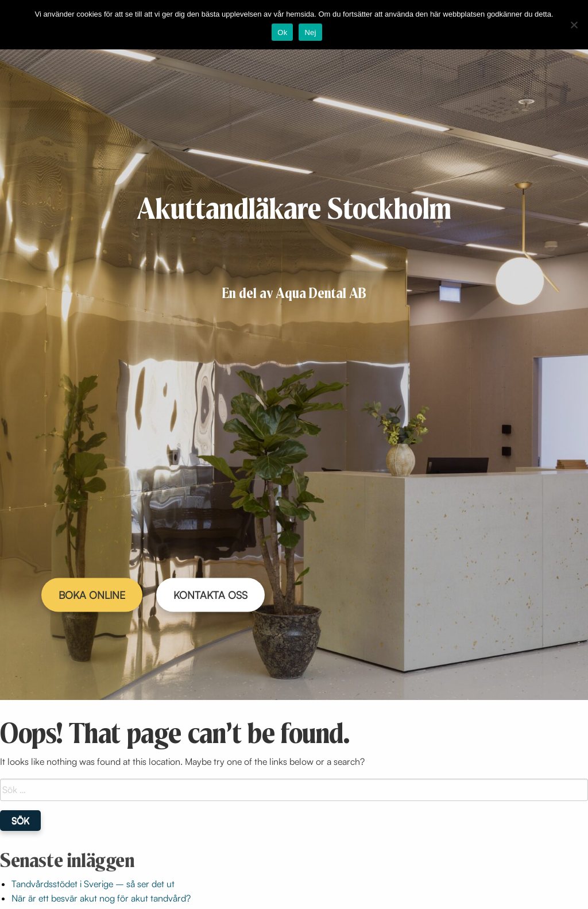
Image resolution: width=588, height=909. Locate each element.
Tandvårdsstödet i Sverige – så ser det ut (93, 884)
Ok (282, 32)
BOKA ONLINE (92, 595)
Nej (310, 32)
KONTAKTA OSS (210, 595)
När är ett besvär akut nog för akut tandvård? (101, 898)
